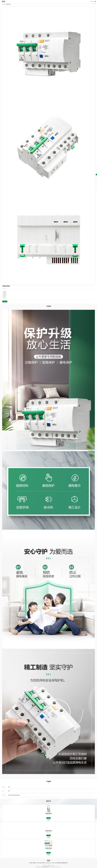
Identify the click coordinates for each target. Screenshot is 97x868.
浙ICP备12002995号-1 (46, 867)
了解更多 (48, 820)
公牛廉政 (48, 865)
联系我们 (45, 865)
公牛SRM (52, 865)
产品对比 (5, 301)
